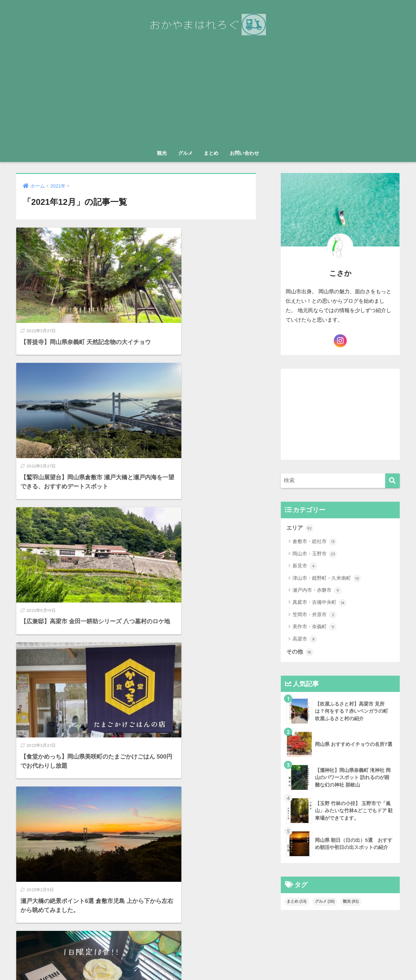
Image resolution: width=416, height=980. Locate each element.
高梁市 (305, 639)
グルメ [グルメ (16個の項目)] (325, 902)
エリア (300, 528)
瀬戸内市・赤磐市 (317, 590)
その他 (300, 652)
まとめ (211, 153)
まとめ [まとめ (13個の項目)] (297, 902)
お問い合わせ (244, 153)
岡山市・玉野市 (315, 554)
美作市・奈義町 (315, 627)
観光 (162, 153)
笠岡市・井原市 (315, 615)
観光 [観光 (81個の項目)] (351, 902)
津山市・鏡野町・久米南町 (327, 578)
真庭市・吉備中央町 (319, 603)
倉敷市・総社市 (315, 542)
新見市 (305, 566)
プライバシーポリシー (225, 961)
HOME (208, 947)
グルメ (185, 153)
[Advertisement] (208, 98)
